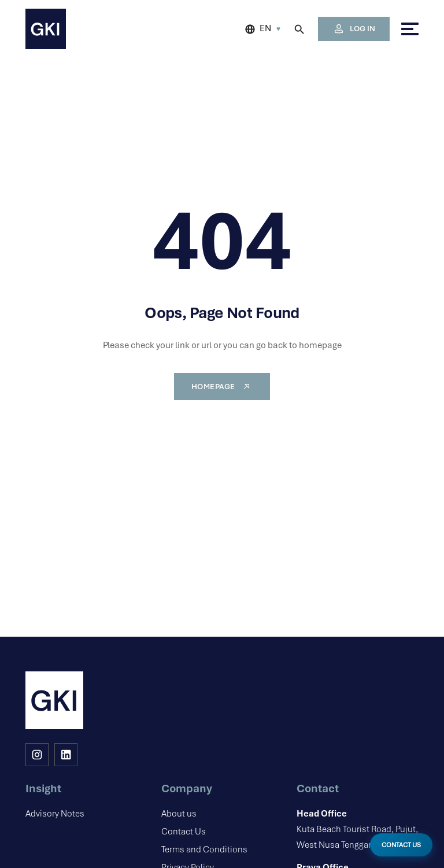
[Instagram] (37, 755)
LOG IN (354, 29)
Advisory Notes (55, 814)
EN (265, 28)
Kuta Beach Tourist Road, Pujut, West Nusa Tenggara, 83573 (358, 828)
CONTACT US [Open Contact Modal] (401, 845)
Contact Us (184, 832)
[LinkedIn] (66, 755)
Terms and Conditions (204, 849)
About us (179, 814)
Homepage (222, 387)
